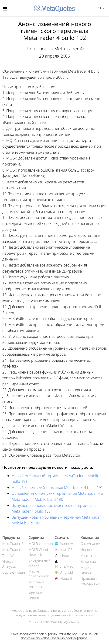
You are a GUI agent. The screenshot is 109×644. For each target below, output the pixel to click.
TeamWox (10, 556)
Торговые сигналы (36, 584)
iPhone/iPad (64, 566)
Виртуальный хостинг (39, 563)
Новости (88, 550)
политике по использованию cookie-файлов (54, 638)
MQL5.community (42, 543)
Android (67, 572)
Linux (65, 556)
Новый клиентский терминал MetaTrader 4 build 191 (57, 488)
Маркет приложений (39, 574)
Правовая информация (91, 581)
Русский (98, 8)
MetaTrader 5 (13, 543)
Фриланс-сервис (36, 595)
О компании (90, 543)
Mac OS (66, 550)
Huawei (66, 578)
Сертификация (14, 572)
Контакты (88, 556)
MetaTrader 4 (13, 550)
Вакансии (88, 561)
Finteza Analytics (9, 564)
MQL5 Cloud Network (38, 552)
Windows (67, 543)
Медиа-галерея (87, 570)
